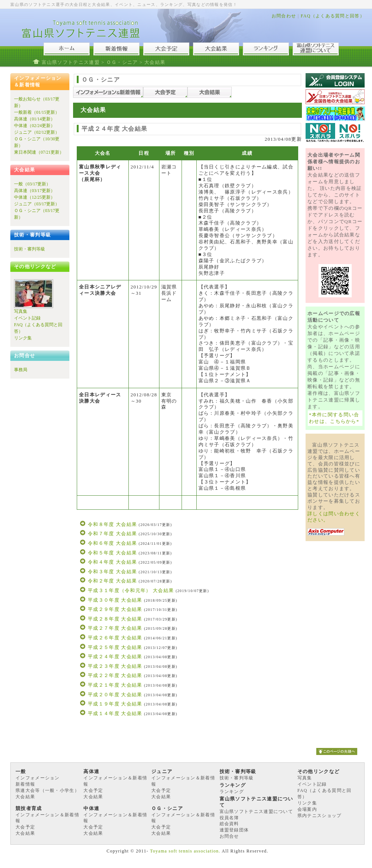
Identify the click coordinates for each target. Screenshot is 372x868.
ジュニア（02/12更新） (37, 132)
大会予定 (93, 790)
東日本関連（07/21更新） (39, 152)
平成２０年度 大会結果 (115, 695)
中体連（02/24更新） (35, 126)
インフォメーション (38, 778)
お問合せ (229, 836)
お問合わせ (284, 16)
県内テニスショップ (320, 816)
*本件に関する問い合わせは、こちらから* (334, 418)
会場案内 (307, 809)
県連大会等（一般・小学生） (47, 790)
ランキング (232, 792)
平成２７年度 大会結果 (115, 628)
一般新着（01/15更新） (37, 112)
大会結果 (25, 797)
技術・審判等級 (30, 249)
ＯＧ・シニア (122, 62)
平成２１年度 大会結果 (115, 685)
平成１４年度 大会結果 (115, 713)
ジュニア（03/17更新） (37, 204)
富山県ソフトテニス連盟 (71, 62)
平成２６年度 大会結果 (115, 638)
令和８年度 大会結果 (112, 524)
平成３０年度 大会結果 (115, 600)
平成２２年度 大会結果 (115, 675)
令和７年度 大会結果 (112, 534)
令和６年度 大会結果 (112, 543)
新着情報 (25, 784)
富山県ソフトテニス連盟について (256, 811)
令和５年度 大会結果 (112, 553)
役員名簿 (229, 818)
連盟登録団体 (234, 830)
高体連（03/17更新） (35, 191)
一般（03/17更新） (32, 184)
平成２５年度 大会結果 (115, 647)
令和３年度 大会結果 (112, 572)
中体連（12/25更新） (35, 197)
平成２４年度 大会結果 (115, 657)
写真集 (21, 311)
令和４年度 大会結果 (112, 562)
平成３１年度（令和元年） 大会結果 (131, 590)
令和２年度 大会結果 (112, 581)
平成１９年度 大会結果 (115, 704)
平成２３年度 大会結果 (115, 666)
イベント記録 (27, 318)
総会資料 (229, 824)
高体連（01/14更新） (35, 119)
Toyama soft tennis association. (185, 851)
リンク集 (23, 338)
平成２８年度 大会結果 (115, 619)
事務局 (21, 370)
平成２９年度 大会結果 (115, 609)
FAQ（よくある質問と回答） (333, 16)
